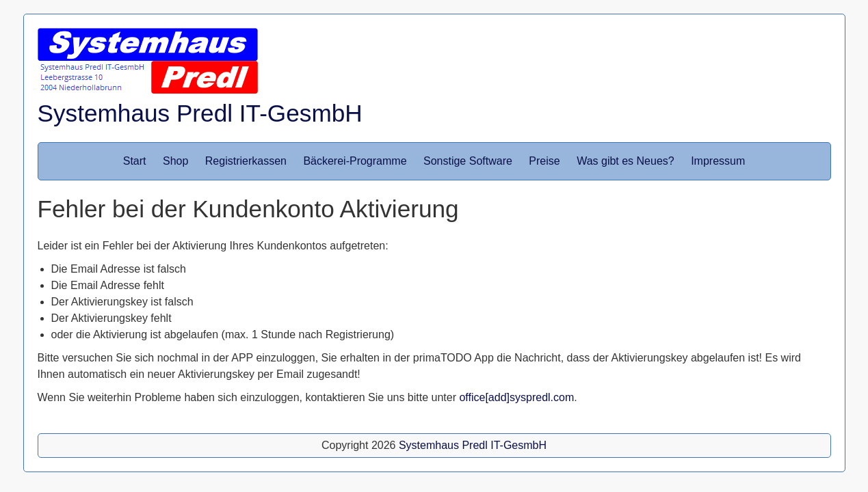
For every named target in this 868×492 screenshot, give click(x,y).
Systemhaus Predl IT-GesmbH (200, 113)
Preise (544, 161)
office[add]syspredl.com (516, 397)
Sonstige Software (468, 161)
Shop (175, 161)
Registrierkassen (246, 161)
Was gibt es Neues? (626, 161)
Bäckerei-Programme (355, 161)
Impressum (718, 161)
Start (135, 161)
